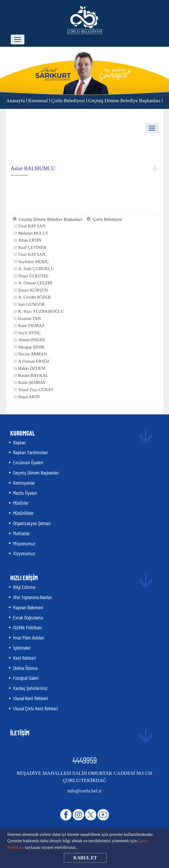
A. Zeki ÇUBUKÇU (36, 269)
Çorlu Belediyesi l (69, 101)
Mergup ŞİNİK (32, 347)
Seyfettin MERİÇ (34, 262)
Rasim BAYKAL (33, 375)
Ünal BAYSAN (32, 226)
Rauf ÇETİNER (32, 247)
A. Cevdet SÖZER (35, 297)
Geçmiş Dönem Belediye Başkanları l (126, 101)
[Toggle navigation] (18, 39)
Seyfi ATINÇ (30, 333)
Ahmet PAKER (32, 340)
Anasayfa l (17, 101)
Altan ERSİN (30, 240)
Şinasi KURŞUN (33, 290)
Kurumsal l (39, 101)
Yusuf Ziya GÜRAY (36, 390)
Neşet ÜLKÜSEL (34, 276)
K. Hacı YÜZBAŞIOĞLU (41, 311)
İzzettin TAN (30, 319)
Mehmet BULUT (33, 233)
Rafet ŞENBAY (32, 382)
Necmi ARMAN (33, 354)
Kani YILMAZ (32, 326)
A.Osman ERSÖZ (34, 361)
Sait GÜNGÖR (32, 304)
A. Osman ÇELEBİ (35, 283)
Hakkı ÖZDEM (32, 368)
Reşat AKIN (29, 397)
